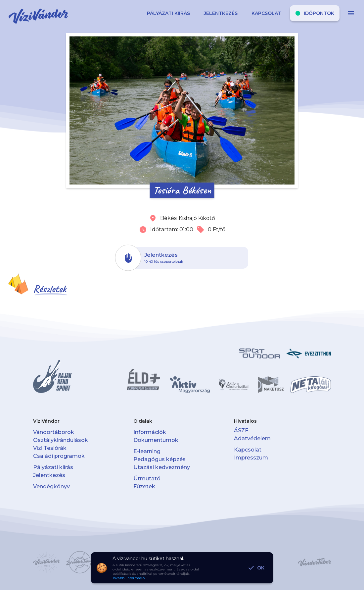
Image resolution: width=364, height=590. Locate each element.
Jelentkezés (49, 475)
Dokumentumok (156, 440)
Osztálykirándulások (61, 440)
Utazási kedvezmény (162, 467)
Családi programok (59, 456)
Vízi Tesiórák (50, 448)
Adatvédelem (252, 438)
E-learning (147, 451)
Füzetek (144, 486)
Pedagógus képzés (159, 459)
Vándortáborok (54, 432)
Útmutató (147, 479)
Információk (150, 432)
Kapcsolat (248, 450)
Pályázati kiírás (53, 467)
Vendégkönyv (51, 486)
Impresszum (251, 458)
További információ (129, 578)
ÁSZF (241, 430)
